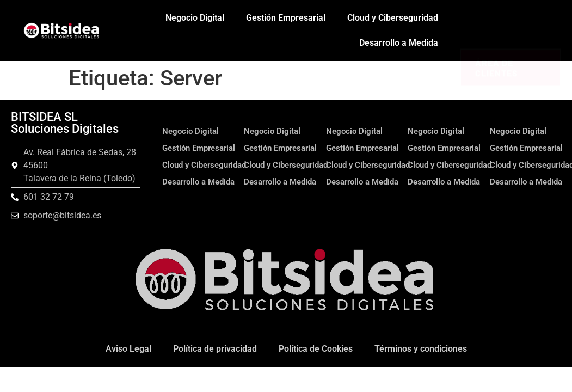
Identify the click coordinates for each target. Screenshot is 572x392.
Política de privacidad (215, 349)
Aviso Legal (128, 349)
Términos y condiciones (421, 349)
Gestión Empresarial (286, 18)
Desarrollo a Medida (399, 43)
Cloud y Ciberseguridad (393, 18)
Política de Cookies (316, 349)
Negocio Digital (195, 18)
